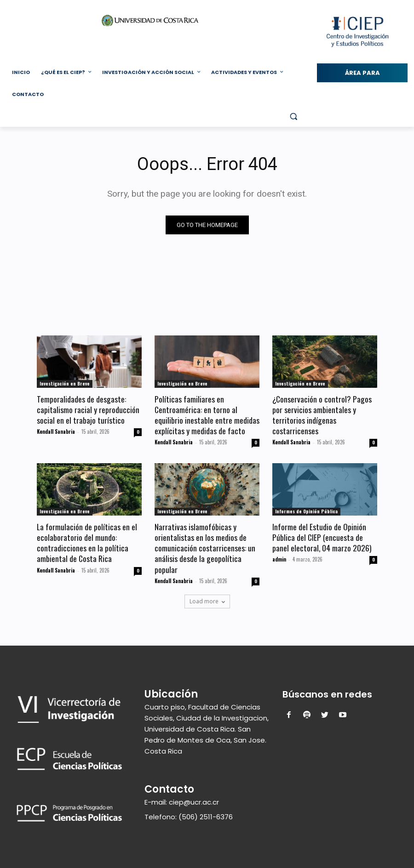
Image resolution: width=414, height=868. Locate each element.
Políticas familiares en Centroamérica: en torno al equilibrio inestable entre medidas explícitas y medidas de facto (207, 414)
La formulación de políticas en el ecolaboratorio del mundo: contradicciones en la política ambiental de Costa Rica (86, 540)
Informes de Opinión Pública (306, 509)
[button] (293, 116)
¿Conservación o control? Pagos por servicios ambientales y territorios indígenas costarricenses (321, 414)
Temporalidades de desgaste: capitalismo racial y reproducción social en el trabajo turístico (88, 409)
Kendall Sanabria (56, 430)
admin (279, 556)
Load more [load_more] (207, 597)
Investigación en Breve (65, 383)
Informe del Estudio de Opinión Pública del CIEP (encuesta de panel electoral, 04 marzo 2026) (321, 535)
